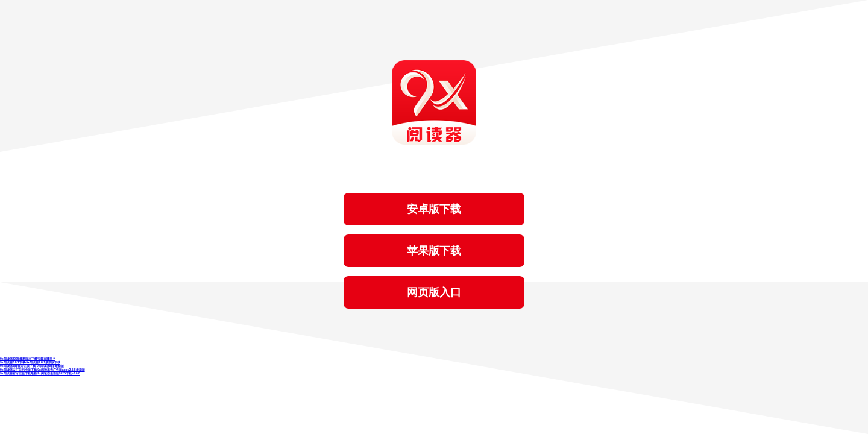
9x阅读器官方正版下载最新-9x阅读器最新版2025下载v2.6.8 (40, 373)
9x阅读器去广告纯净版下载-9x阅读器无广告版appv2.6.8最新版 (42, 370)
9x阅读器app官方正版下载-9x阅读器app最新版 (32, 366)
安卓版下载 (434, 209)
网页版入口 (434, 292)
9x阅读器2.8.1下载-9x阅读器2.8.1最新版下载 (30, 362)
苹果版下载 (434, 251)
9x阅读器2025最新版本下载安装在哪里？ (28, 359)
